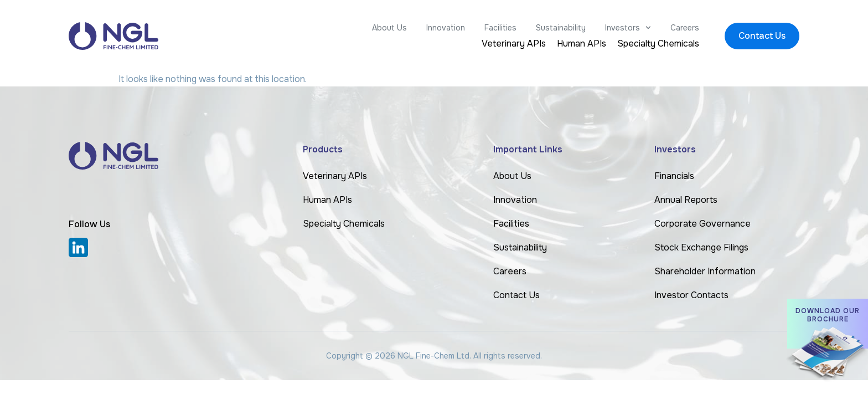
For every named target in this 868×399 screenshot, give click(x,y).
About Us (389, 28)
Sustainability (561, 28)
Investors (628, 28)
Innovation (446, 28)
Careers (685, 28)
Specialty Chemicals (658, 44)
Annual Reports (686, 200)
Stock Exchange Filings (701, 247)
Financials (674, 176)
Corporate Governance (702, 224)
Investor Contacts (691, 295)
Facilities (500, 28)
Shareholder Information (705, 271)
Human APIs (582, 44)
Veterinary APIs (514, 44)
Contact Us (516, 295)
